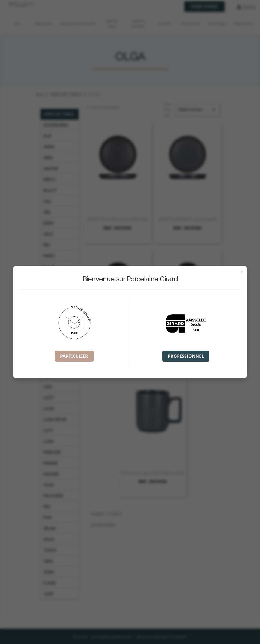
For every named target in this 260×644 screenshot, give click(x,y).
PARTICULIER (74, 356)
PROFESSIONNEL (186, 356)
